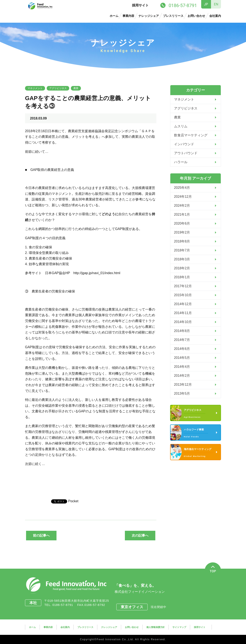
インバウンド (184, 144)
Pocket (73, 501)
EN (216, 4)
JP (206, 4)
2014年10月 (183, 322)
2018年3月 (182, 259)
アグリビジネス (58, 88)
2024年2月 (182, 206)
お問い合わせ (196, 16)
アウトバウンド (186, 153)
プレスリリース (173, 16)
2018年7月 (182, 250)
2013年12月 (183, 385)
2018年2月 (182, 268)
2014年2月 (182, 376)
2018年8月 (182, 241)
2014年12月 (183, 304)
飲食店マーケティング (191, 135)
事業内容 (128, 16)
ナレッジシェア (149, 16)
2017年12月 (183, 286)
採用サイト (140, 5)
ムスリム (181, 126)
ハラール (181, 162)
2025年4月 (182, 188)
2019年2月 (182, 232)
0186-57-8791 (64, 605)
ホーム (114, 16)
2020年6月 (182, 223)
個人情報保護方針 (156, 627)
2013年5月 (182, 393)
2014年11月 (183, 313)
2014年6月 (182, 349)
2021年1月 (182, 214)
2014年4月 (182, 367)
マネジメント (35, 88)
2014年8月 (182, 331)
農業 (76, 88)
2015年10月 (183, 295)
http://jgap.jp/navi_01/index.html (97, 273)
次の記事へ (140, 535)
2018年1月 (182, 277)
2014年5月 (182, 358)
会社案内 (215, 16)
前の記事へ (41, 535)
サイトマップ (179, 627)
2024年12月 (183, 197)
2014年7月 (182, 340)
